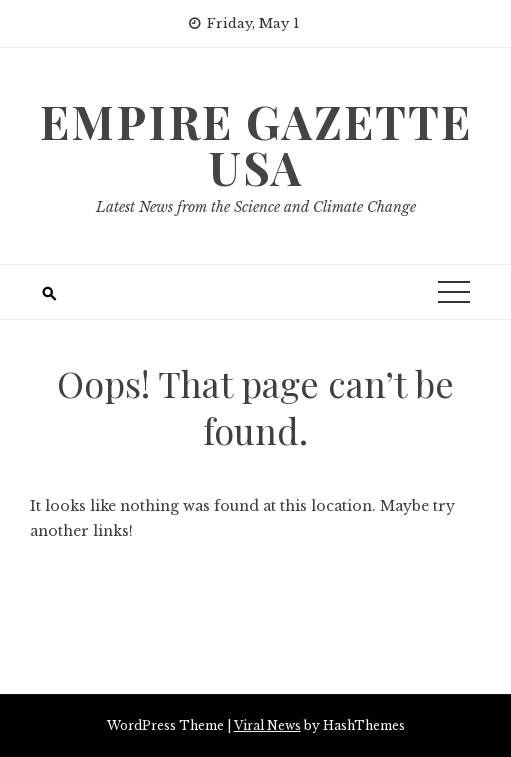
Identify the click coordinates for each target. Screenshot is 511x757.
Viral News (267, 725)
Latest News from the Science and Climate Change (256, 207)
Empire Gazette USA (256, 144)
